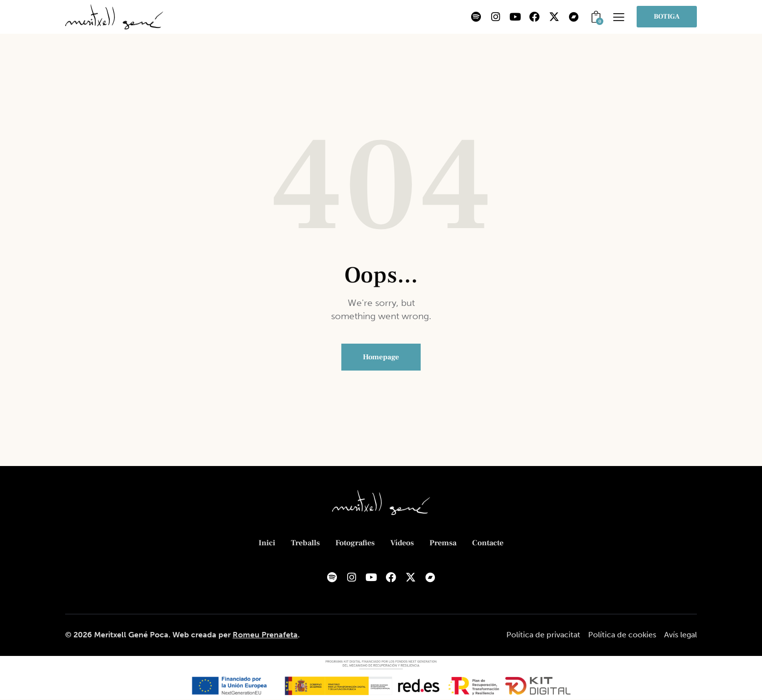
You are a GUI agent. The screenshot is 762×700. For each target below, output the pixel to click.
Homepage (381, 357)
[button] (619, 17)
